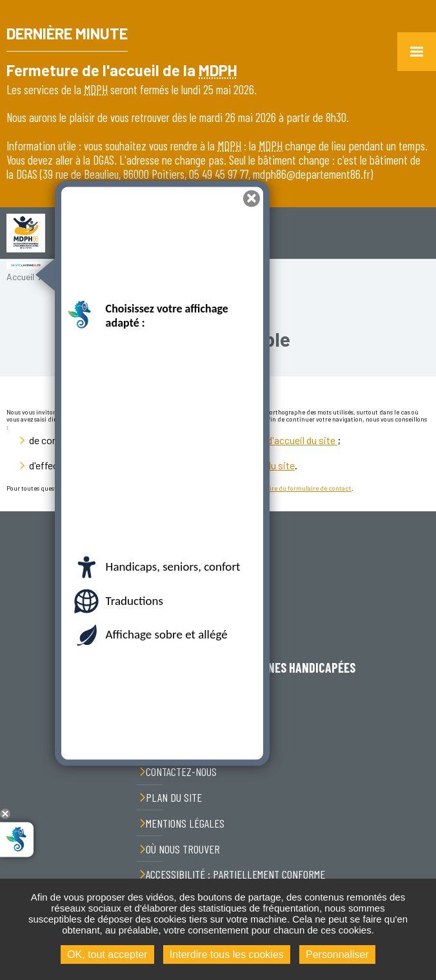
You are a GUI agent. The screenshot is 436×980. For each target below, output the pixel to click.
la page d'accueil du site (286, 440)
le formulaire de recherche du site (224, 465)
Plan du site (174, 797)
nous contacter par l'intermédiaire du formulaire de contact (265, 488)
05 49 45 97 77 (224, 722)
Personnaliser (337, 954)
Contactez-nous (181, 771)
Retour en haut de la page (417, 511)
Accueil (20, 277)
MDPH (218, 70)
